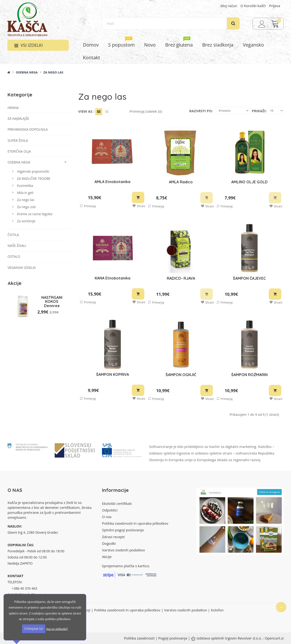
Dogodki (109, 543)
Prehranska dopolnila (28, 129)
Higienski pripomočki (33, 171)
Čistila (13, 235)
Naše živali (17, 246)
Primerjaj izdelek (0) (146, 111)
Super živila (18, 140)
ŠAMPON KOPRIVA (113, 374)
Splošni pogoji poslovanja (123, 530)
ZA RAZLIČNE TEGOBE (34, 178)
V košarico (138, 197)
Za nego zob (26, 207)
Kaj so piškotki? (57, 629)
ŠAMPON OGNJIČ (181, 375)
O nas (107, 517)
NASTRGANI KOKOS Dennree (52, 302)
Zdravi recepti (113, 537)
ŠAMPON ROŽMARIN (249, 375)
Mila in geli (25, 193)
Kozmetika (25, 186)
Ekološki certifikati (117, 503)
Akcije (107, 557)
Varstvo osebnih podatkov (124, 550)
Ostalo (14, 256)
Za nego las (53, 72)
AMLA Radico (181, 182)
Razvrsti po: (201, 111)
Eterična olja (19, 151)
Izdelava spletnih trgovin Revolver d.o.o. (230, 638)
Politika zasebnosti (139, 638)
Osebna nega (27, 72)
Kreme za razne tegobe (35, 214)
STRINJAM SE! (34, 629)
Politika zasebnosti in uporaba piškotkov (135, 523)
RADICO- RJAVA (181, 278)
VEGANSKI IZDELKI (22, 268)
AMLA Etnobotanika (112, 182)
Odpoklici (110, 510)
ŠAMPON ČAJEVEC (249, 278)
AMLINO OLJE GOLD (249, 182)
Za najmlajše (18, 118)
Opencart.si (274, 638)
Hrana (13, 108)
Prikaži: (259, 111)
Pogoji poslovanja (173, 638)
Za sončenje (26, 221)
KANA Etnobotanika (113, 278)
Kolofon (217, 610)
